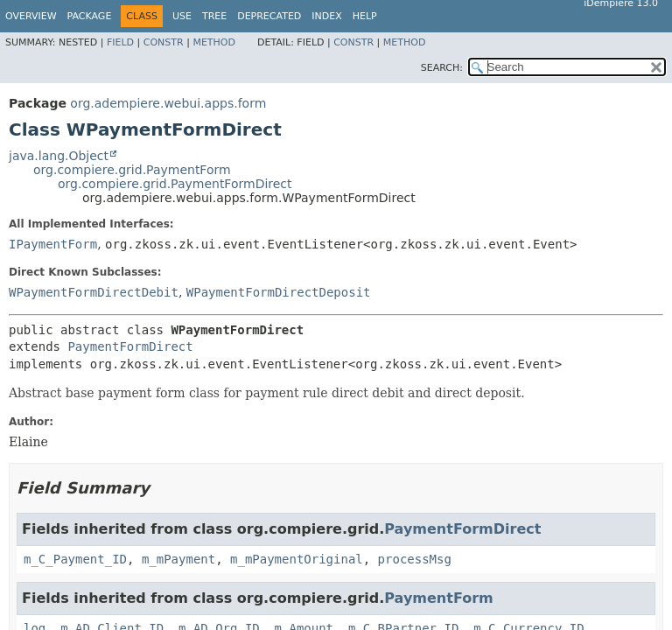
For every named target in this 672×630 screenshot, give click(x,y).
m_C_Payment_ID (75, 559)
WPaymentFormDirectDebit (94, 292)
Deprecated (269, 16)
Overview (31, 16)
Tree (214, 16)
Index (326, 16)
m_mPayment (178, 559)
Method (214, 42)
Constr (164, 42)
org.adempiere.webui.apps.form (168, 103)
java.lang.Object (59, 156)
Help (365, 16)
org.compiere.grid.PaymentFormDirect (175, 184)
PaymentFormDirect (130, 346)
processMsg (415, 559)
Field (120, 42)
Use (182, 16)
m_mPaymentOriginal (297, 559)
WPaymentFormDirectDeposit (279, 292)
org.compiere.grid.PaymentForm (132, 170)
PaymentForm (438, 598)
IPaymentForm (53, 244)
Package (90, 16)
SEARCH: (442, 68)
